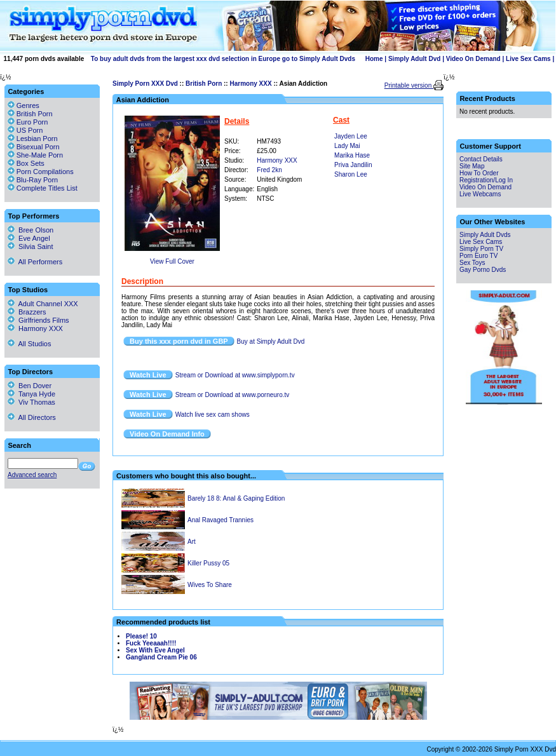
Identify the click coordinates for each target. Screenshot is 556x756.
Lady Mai (347, 146)
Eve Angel (29, 238)
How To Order (479, 173)
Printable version (409, 85)
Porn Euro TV (478, 256)
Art (192, 542)
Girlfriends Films (38, 320)
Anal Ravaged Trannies (220, 520)
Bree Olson (31, 230)
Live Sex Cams (528, 59)
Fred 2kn (269, 170)
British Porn (204, 84)
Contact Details (481, 159)
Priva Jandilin (353, 165)
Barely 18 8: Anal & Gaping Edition (236, 498)
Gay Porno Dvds (483, 270)
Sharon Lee (351, 174)
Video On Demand (473, 59)
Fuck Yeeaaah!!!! (151, 643)
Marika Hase (352, 155)
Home (374, 59)
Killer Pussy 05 (208, 563)
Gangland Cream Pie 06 (161, 657)
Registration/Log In (486, 180)
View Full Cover (172, 261)
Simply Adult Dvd (414, 59)
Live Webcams (480, 194)
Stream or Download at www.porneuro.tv (233, 395)
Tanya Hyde (31, 394)
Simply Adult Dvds (485, 235)
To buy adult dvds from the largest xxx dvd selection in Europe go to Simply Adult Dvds (223, 59)
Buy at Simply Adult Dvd (271, 341)
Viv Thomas (31, 402)
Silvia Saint (31, 246)
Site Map (472, 166)
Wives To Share (210, 585)
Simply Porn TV (481, 249)
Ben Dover (30, 386)
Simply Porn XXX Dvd (145, 84)
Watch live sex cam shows (213, 415)
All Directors (32, 417)
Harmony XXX (250, 84)
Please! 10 (141, 636)
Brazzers (27, 312)
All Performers (35, 262)
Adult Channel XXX (43, 304)
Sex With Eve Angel (155, 650)
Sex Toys (472, 263)
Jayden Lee (351, 136)
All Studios (29, 344)
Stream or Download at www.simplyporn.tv (235, 375)
